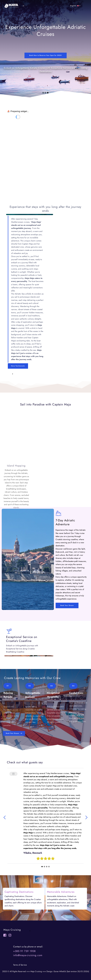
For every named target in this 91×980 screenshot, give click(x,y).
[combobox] (75, 6)
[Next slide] (86, 817)
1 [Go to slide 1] (43, 93)
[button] (25, 6)
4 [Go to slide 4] (49, 867)
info (16, 955)
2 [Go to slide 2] (45, 93)
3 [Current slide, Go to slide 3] (48, 93)
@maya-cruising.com (30, 955)
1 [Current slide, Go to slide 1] (42, 867)
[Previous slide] (5, 817)
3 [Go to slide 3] (47, 867)
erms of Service (20, 965)
